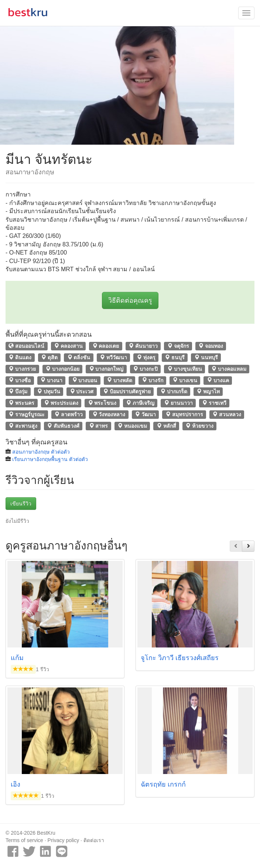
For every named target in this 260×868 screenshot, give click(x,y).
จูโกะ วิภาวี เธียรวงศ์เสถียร (180, 658)
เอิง (16, 784)
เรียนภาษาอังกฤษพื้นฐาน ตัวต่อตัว (50, 459)
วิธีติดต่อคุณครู (130, 300)
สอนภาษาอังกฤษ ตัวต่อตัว (41, 452)
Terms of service (24, 840)
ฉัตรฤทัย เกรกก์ (163, 784)
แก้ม (17, 658)
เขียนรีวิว (21, 504)
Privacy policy (64, 840)
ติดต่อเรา (94, 840)
